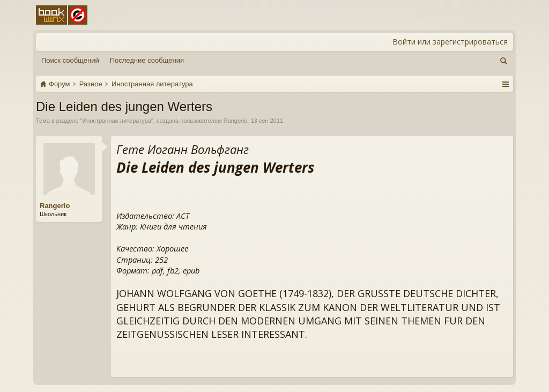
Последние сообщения (147, 60)
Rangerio (236, 121)
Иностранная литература (117, 121)
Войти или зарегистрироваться (450, 42)
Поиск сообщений (70, 60)
